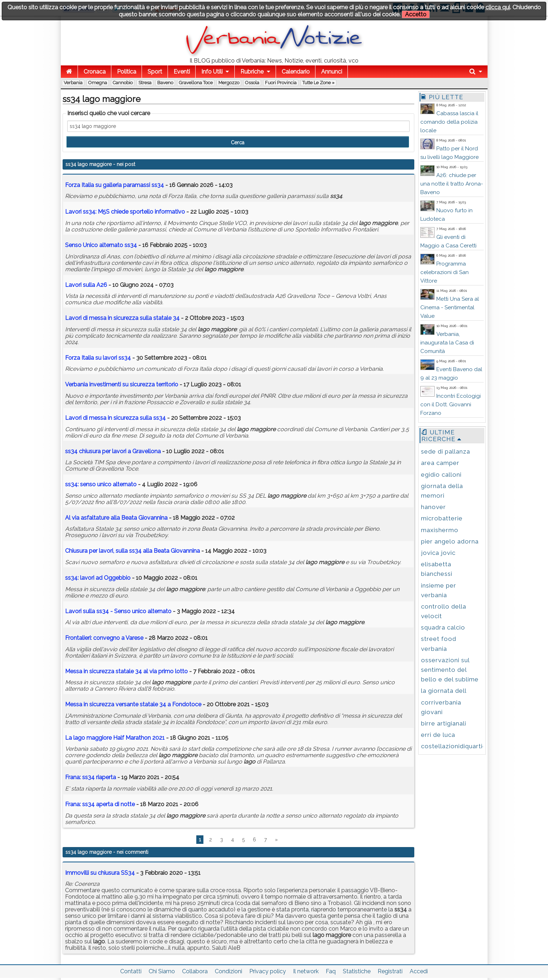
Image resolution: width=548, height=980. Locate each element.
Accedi (419, 971)
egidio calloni (441, 475)
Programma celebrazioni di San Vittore (445, 272)
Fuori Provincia (281, 83)
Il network (306, 971)
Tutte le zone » (318, 83)
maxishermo (440, 530)
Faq (331, 971)
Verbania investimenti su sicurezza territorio (122, 384)
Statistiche (357, 971)
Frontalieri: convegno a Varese (104, 638)
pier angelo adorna (450, 541)
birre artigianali (444, 723)
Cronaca (95, 72)
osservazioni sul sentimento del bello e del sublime (450, 670)
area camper (440, 463)
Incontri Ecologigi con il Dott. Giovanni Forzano (451, 405)
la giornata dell (444, 691)
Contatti (131, 971)
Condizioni (228, 971)
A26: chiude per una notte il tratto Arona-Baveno (452, 184)
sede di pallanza (446, 451)
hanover (433, 507)
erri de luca (438, 735)
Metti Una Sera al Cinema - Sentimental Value (450, 307)
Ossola (252, 83)
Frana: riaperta (91, 777)
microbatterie (442, 518)
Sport (155, 72)
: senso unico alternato (101, 484)
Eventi (182, 72)
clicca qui (498, 7)
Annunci (332, 72)
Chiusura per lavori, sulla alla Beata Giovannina (132, 551)
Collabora (195, 971)
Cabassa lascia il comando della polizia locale (449, 122)
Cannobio (123, 83)
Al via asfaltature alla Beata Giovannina (116, 518)
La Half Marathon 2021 (115, 738)
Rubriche (252, 72)
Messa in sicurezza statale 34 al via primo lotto (126, 671)
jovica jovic (438, 553)
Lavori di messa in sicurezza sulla (115, 418)
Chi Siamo (162, 971)
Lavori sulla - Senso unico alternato (118, 611)
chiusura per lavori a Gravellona (113, 451)
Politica (127, 72)
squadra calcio (443, 627)
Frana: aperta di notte (100, 804)
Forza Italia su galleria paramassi (115, 185)
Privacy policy (268, 971)
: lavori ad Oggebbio (98, 578)
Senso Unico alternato (101, 245)
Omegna (98, 83)
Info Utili (212, 72)
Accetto (416, 14)
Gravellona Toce (196, 83)
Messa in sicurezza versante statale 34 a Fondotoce (133, 704)
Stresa (145, 83)
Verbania (73, 83)
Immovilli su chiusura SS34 (100, 873)
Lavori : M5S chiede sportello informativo (125, 212)
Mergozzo (229, 83)
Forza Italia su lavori (98, 358)
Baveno (165, 83)
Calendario (296, 72)
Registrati (390, 971)
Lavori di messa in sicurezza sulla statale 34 (122, 318)
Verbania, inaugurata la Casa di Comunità (447, 343)
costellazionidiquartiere (457, 746)
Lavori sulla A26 (86, 285)
